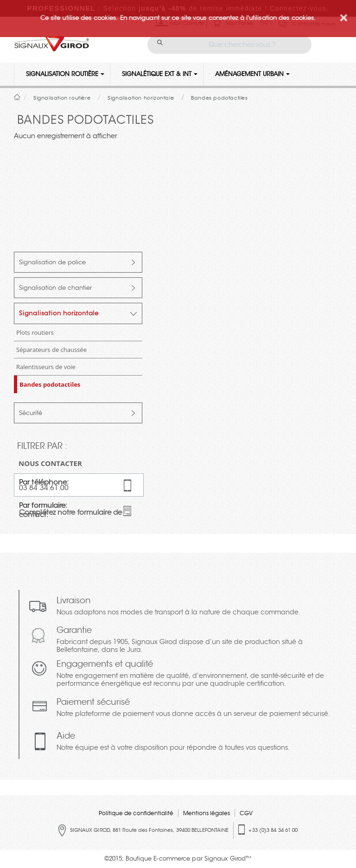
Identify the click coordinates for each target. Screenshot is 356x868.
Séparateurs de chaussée (51, 350)
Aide (173, 742)
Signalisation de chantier (55, 288)
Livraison (178, 607)
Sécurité (31, 413)
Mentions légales (207, 813)
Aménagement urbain (252, 74)
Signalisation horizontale (59, 313)
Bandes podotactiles (50, 384)
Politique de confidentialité (136, 813)
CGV (246, 813)
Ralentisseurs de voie (46, 367)
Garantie (197, 640)
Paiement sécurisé (193, 708)
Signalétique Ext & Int (160, 74)
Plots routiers (35, 332)
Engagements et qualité (197, 674)
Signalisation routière (65, 74)
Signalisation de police (52, 262)
